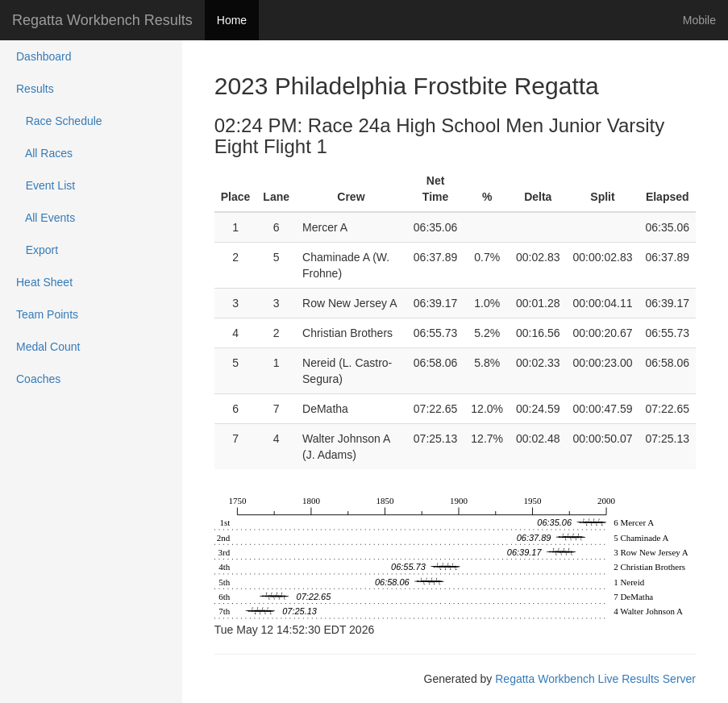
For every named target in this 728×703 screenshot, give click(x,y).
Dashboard (44, 56)
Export (37, 250)
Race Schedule (59, 121)
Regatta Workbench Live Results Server (595, 679)
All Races (44, 153)
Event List (46, 185)
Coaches (38, 379)
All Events (46, 218)
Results (35, 89)
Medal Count (48, 347)
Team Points (47, 314)
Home (232, 20)
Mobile (699, 20)
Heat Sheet (44, 282)
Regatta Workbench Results (102, 20)
